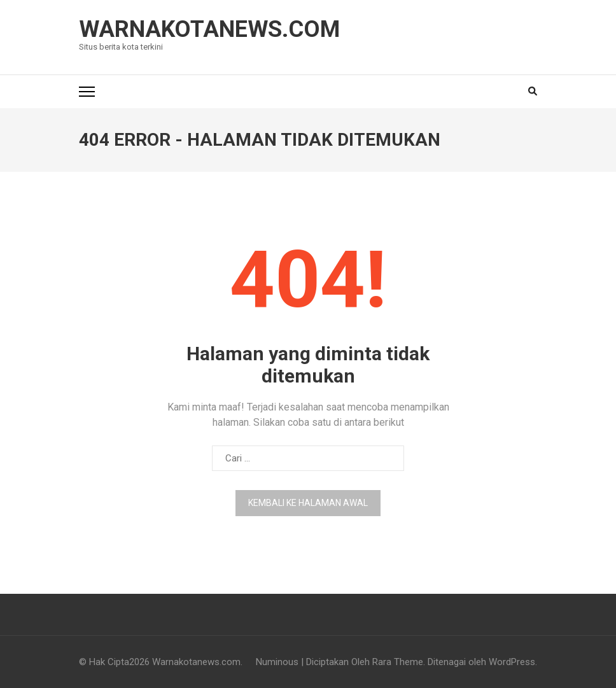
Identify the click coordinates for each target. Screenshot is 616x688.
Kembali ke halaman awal (308, 503)
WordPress (512, 662)
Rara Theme (398, 662)
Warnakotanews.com (209, 29)
